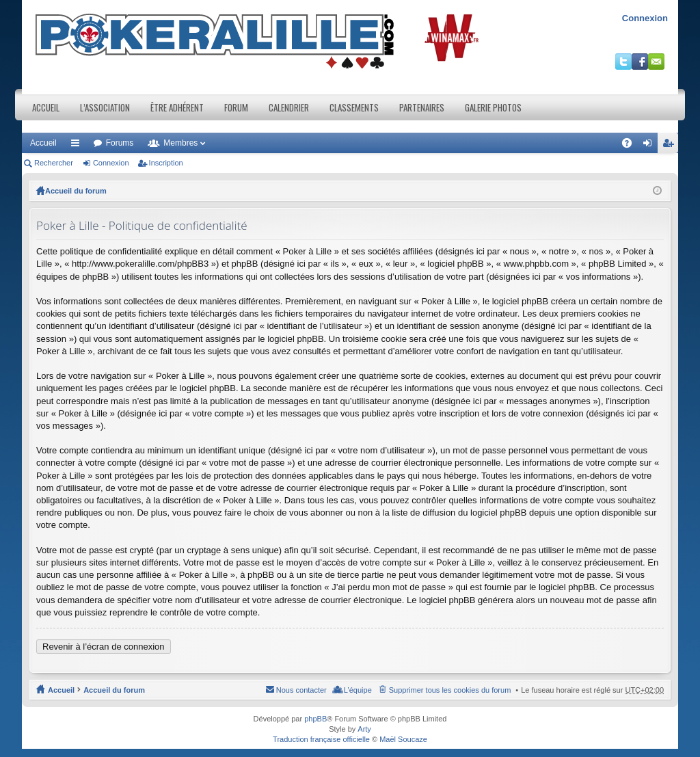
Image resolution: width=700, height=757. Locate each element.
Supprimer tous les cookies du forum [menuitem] (450, 690)
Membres (180, 143)
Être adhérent (177, 107)
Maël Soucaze (403, 739)
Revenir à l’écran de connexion (104, 647)
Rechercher (54, 163)
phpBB (315, 719)
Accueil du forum (76, 191)
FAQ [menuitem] (631, 146)
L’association (105, 107)
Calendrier (289, 107)
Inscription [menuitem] (671, 146)
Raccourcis (78, 146)
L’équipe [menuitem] (358, 690)
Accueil (46, 107)
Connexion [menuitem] (650, 146)
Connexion (645, 18)
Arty (364, 729)
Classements (354, 107)
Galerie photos (493, 107)
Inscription (166, 163)
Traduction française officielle (321, 739)
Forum (236, 107)
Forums (120, 143)
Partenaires (422, 107)
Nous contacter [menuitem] (301, 690)
